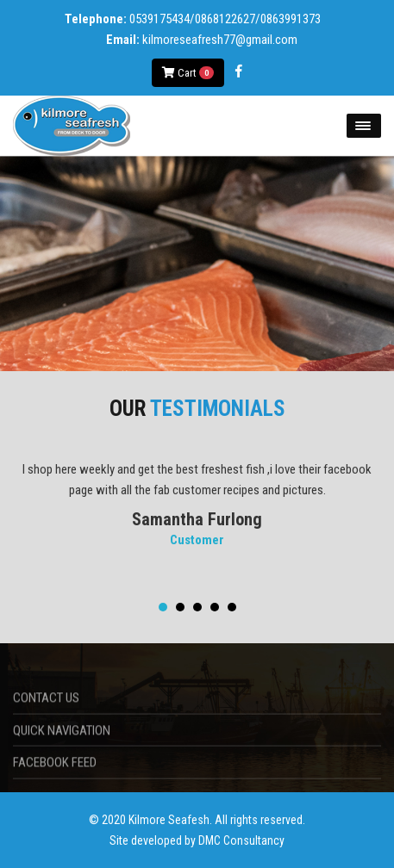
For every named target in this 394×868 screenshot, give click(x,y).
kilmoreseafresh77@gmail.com (220, 40)
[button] (163, 607)
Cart (188, 73)
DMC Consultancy (241, 840)
